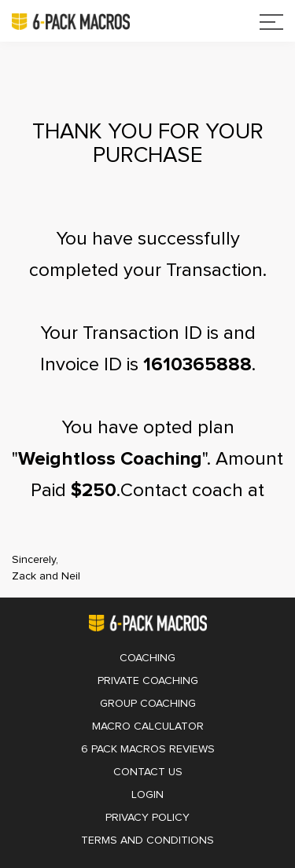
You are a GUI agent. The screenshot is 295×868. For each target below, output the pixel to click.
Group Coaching (148, 704)
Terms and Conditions (147, 840)
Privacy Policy (147, 818)
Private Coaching (148, 681)
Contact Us (148, 772)
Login (147, 795)
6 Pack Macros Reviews (148, 749)
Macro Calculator (148, 726)
